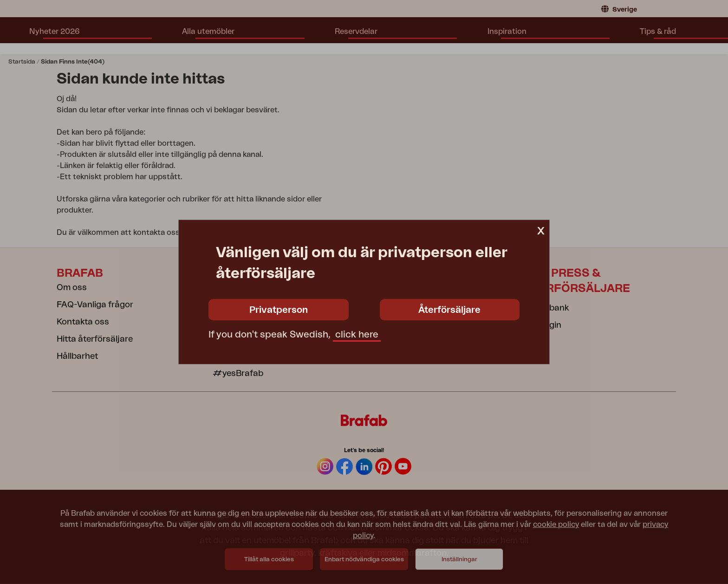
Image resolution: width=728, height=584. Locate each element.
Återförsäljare (449, 310)
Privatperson (279, 310)
